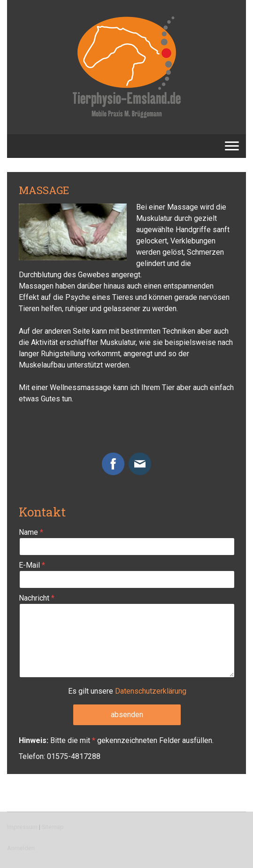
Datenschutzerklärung (151, 691)
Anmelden (21, 848)
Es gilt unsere (127, 691)
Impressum (22, 827)
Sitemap (53, 827)
